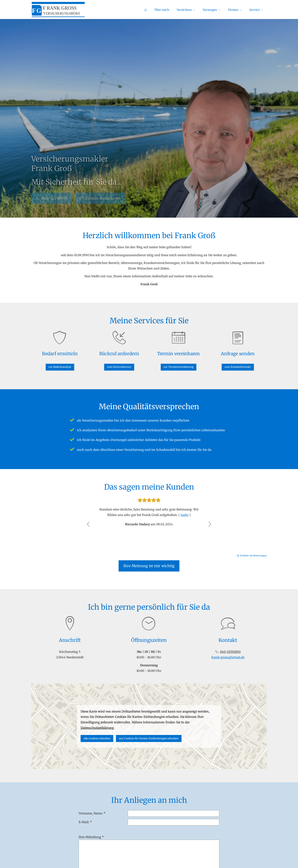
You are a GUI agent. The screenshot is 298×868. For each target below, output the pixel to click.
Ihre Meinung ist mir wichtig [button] (149, 566)
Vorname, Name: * (92, 813)
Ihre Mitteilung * (91, 837)
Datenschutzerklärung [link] (97, 728)
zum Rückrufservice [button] (119, 364)
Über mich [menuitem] (162, 10)
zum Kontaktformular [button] (238, 364)
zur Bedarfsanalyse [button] (60, 364)
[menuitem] (146, 10)
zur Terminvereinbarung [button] (178, 364)
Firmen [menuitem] (233, 10)
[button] (88, 524)
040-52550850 (230, 652)
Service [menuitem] (254, 10)
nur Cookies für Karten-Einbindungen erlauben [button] (149, 738)
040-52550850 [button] (51, 198)
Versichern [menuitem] (184, 10)
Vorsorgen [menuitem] (210, 10)
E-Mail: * (85, 822)
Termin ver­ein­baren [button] (100, 198)
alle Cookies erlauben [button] (97, 738)
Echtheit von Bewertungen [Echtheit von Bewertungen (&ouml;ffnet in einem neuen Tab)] (253, 556)
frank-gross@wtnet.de (228, 657)
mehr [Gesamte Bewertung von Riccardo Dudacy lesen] (185, 515)
